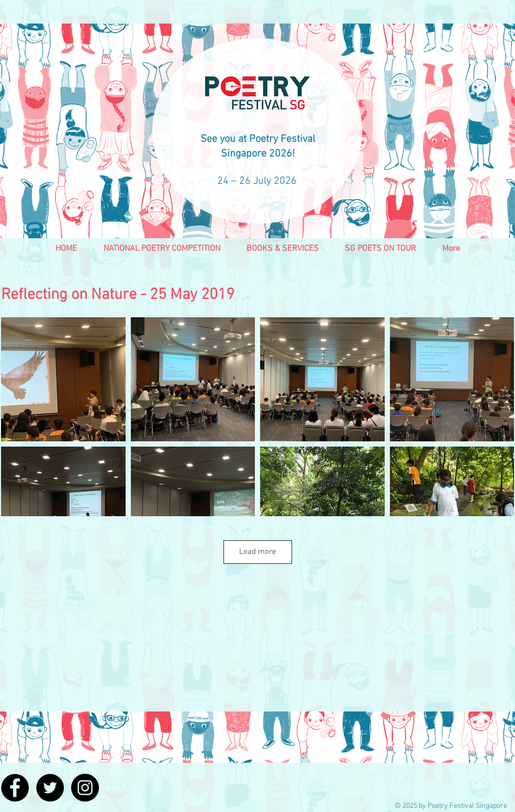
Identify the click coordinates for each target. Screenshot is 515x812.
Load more (258, 552)
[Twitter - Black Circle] (50, 788)
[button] (162, 252)
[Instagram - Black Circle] (85, 788)
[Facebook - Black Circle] (15, 788)
